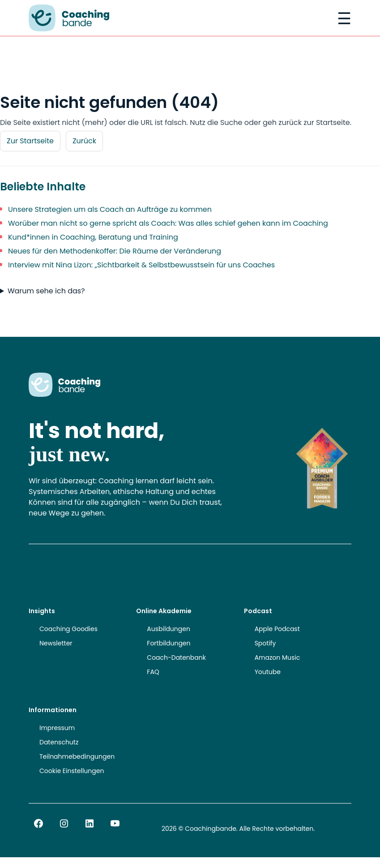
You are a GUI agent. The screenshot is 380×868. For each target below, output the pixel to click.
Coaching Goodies (68, 629)
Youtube (268, 672)
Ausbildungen (169, 629)
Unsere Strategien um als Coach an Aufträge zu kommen (110, 209)
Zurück (84, 141)
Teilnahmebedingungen (77, 756)
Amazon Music (278, 657)
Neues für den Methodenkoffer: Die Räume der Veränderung (115, 251)
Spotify (265, 643)
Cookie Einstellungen (72, 771)
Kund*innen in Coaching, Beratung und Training (93, 237)
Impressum (57, 728)
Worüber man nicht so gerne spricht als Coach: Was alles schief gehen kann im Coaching (168, 223)
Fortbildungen (169, 643)
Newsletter (56, 643)
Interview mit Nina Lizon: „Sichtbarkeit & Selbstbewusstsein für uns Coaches (141, 265)
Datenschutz (59, 742)
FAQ (153, 672)
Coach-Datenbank (176, 657)
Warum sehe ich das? (46, 291)
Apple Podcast (277, 629)
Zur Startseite (30, 141)
